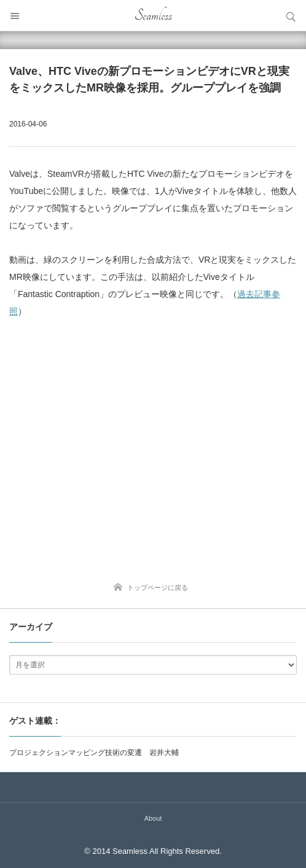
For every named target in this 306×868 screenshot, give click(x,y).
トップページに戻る (158, 587)
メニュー (15, 15)
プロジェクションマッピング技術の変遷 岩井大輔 (94, 753)
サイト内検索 (291, 15)
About (153, 818)
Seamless (153, 15)
